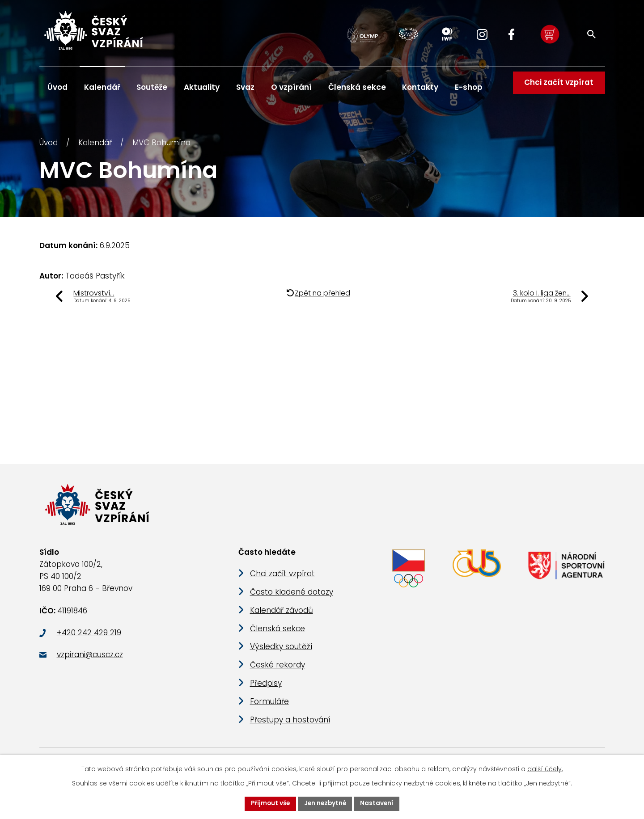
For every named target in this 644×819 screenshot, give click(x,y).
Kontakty (420, 87)
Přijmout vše (269, 803)
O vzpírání (291, 87)
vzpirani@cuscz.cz (90, 663)
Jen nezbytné (326, 803)
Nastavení (379, 803)
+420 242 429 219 (89, 641)
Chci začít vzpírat (557, 87)
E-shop (469, 87)
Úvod (49, 146)
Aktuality (202, 87)
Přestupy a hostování (290, 728)
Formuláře (269, 710)
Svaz (245, 87)
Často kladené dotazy (292, 600)
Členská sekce (357, 87)
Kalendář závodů (282, 619)
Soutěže (152, 87)
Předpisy (266, 692)
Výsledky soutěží (281, 655)
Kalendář (95, 146)
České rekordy (278, 673)
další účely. (545, 768)
